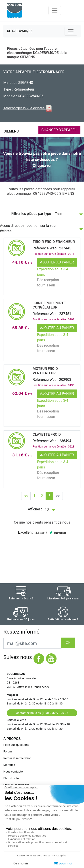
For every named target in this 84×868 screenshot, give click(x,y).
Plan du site (11, 778)
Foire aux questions (16, 745)
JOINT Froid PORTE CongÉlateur (49, 305)
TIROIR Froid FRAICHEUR (54, 242)
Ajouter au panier (57, 262)
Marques (9, 765)
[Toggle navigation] (55, 10)
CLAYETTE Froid (47, 434)
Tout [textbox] (58, 214)
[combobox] (68, 214)
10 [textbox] (47, 509)
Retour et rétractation (17, 758)
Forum (8, 751)
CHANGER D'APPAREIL (59, 130)
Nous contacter (14, 772)
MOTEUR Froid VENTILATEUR (45, 371)
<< (26, 496)
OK (68, 643)
